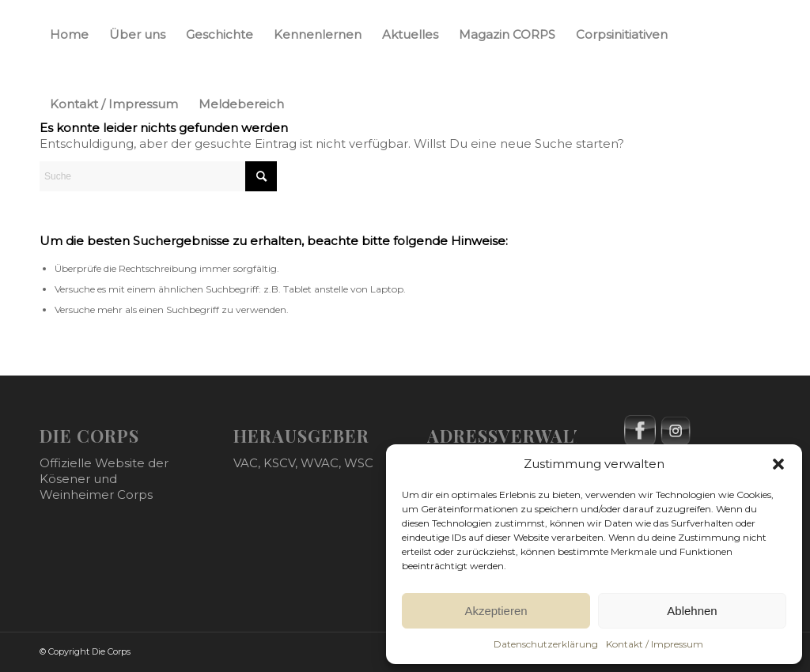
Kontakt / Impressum (655, 644)
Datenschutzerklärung (546, 644)
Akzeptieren (496, 611)
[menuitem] (69, 35)
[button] (778, 464)
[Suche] (158, 176)
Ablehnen (692, 611)
